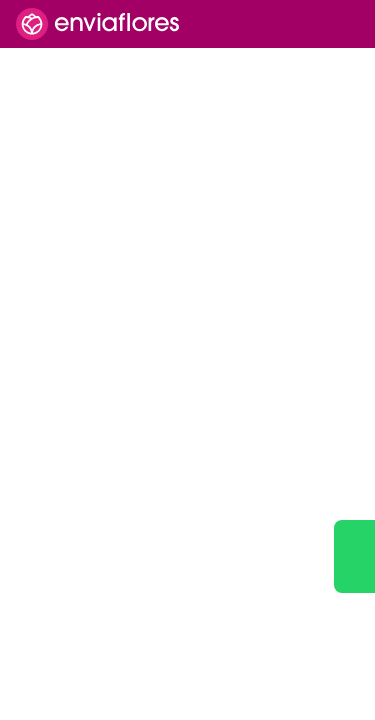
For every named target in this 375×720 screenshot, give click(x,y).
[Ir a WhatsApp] (354, 556)
